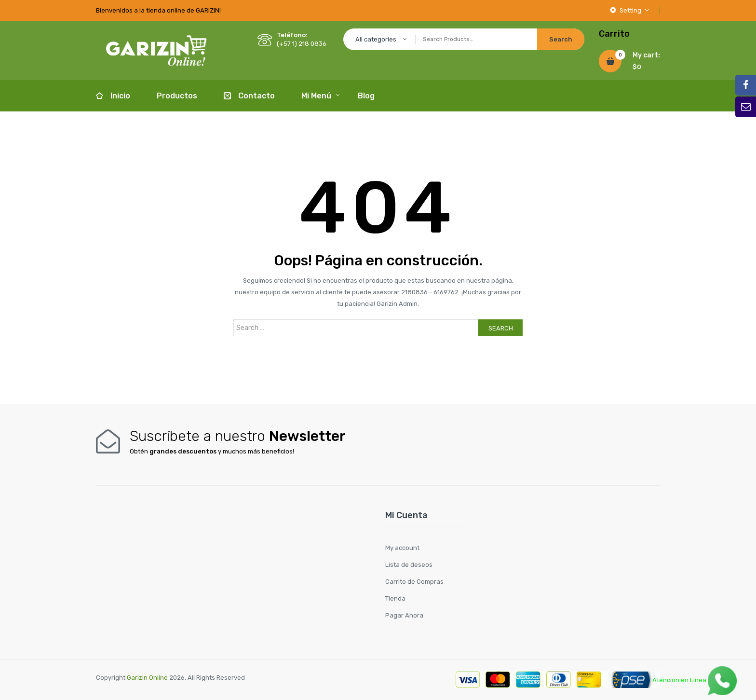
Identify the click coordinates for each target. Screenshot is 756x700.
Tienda (395, 598)
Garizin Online (147, 678)
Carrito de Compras (414, 582)
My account (402, 548)
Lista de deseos (409, 565)
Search (501, 328)
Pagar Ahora (404, 615)
